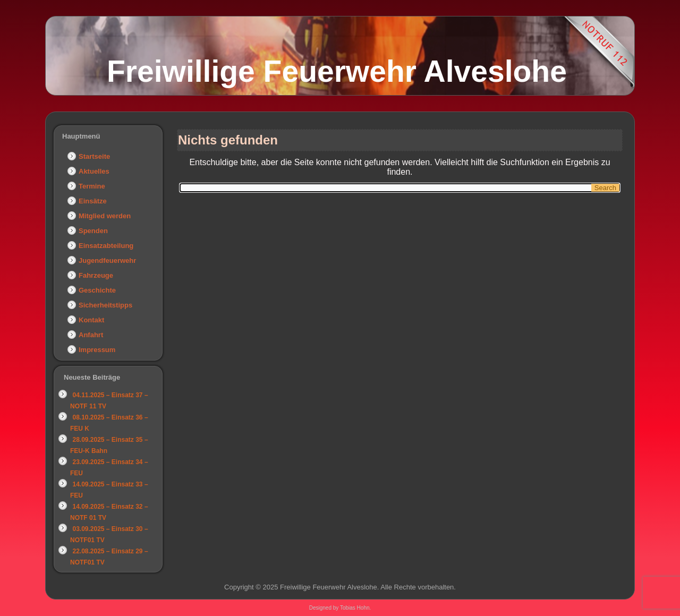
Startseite (94, 156)
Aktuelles (94, 171)
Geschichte (97, 290)
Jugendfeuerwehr (107, 260)
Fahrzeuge (96, 275)
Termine (92, 186)
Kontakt (91, 320)
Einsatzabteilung (106, 246)
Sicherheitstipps (105, 305)
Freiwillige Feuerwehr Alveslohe (337, 71)
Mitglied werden (105, 216)
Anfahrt (91, 335)
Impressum (97, 350)
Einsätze (93, 201)
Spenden (93, 231)
